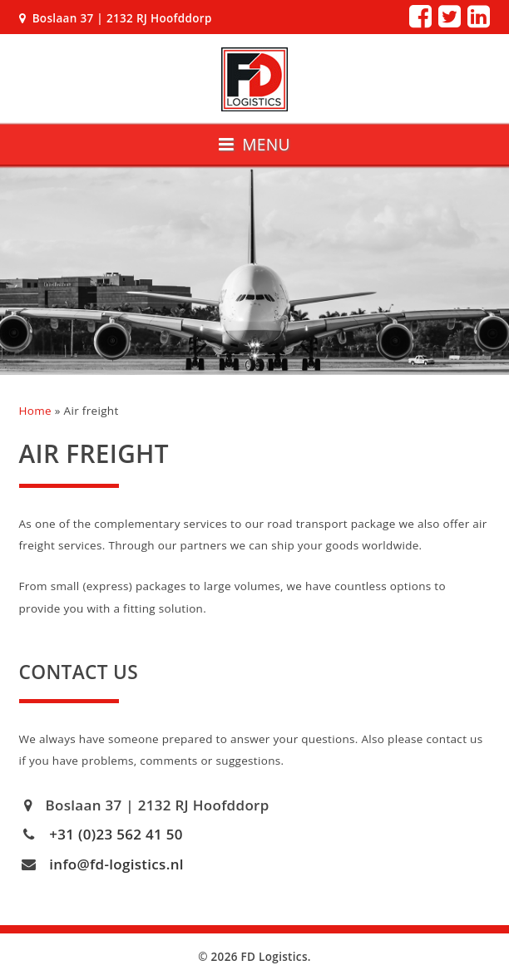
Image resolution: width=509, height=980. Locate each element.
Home (35, 411)
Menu (254, 144)
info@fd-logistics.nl (116, 864)
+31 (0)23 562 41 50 (116, 834)
